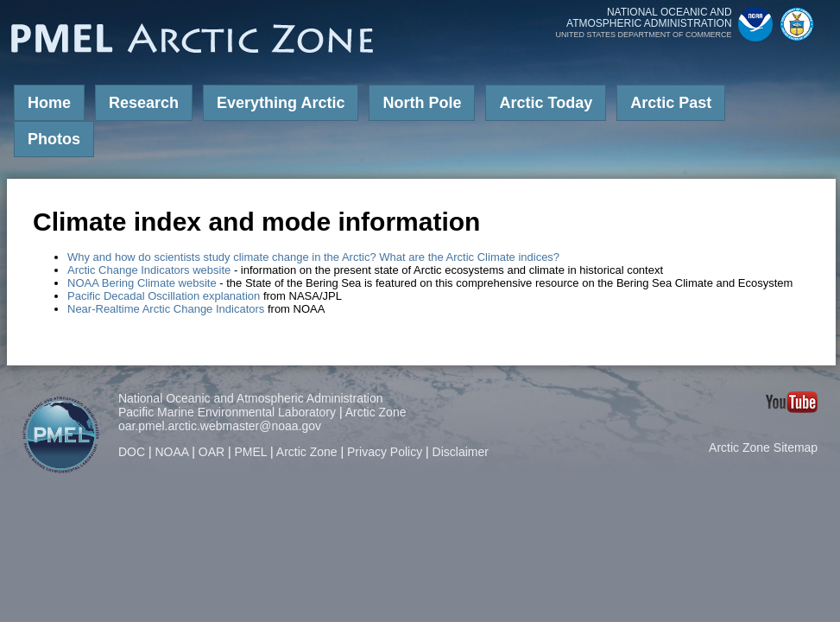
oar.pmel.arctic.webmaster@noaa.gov (220, 426)
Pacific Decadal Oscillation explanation (164, 296)
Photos (54, 139)
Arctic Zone (376, 412)
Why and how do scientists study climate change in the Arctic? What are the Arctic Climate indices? (313, 257)
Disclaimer (461, 452)
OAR (212, 452)
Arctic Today (546, 103)
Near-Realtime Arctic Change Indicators (166, 309)
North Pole (422, 103)
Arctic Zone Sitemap (763, 447)
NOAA (171, 452)
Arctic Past (671, 103)
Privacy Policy (385, 452)
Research (144, 103)
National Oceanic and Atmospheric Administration (251, 398)
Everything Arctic (281, 103)
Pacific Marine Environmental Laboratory (227, 412)
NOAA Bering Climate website (142, 283)
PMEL (251, 452)
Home (49, 103)
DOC (132, 452)
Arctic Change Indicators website (149, 270)
